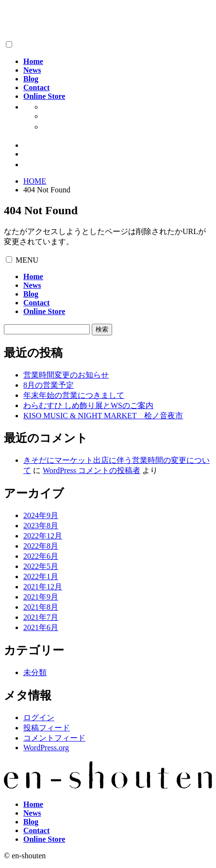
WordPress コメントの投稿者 (91, 470)
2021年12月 (43, 587)
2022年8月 (41, 546)
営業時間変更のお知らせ (66, 375)
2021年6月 (41, 627)
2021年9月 (41, 597)
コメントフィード (54, 738)
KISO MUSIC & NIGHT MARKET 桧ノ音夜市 (103, 416)
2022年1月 (41, 576)
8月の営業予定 (49, 385)
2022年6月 (41, 556)
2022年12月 (43, 536)
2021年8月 (41, 607)
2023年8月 (41, 526)
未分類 (35, 672)
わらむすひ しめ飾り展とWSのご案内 (88, 405)
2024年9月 (41, 515)
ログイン (39, 718)
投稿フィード (47, 728)
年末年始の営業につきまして (74, 395)
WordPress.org (46, 748)
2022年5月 (41, 566)
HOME (35, 181)
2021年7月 (41, 617)
